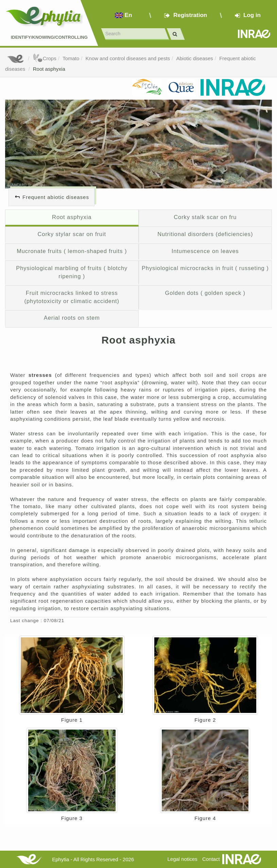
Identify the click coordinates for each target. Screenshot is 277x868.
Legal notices (182, 859)
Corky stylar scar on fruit (72, 234)
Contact (211, 859)
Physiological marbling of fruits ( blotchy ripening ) (72, 272)
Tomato (71, 58)
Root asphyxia (49, 69)
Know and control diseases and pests (128, 58)
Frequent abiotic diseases (56, 197)
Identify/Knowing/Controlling (49, 37)
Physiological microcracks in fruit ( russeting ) (205, 268)
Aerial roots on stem (72, 318)
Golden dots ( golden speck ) (205, 293)
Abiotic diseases (194, 58)
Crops (45, 58)
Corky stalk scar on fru (205, 217)
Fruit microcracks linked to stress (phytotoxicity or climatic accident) (72, 297)
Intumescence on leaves (205, 251)
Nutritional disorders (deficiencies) (205, 234)
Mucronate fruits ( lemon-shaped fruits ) (72, 251)
